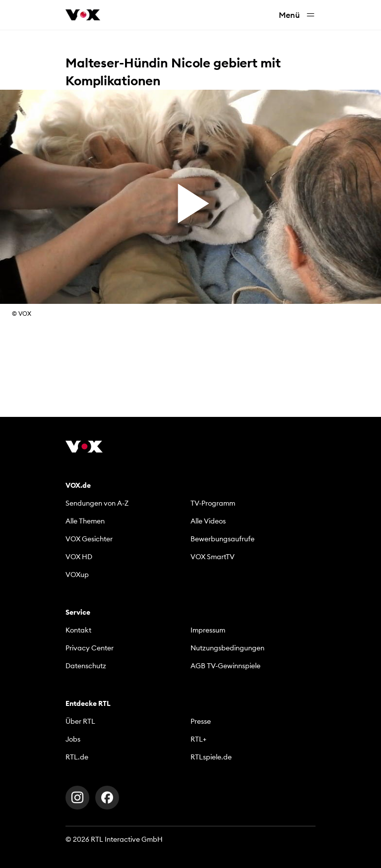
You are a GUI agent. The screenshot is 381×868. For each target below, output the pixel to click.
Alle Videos (208, 521)
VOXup (77, 575)
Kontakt (78, 630)
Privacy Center (90, 648)
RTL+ (198, 739)
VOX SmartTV (213, 557)
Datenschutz (86, 666)
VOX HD (79, 557)
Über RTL (80, 721)
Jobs (73, 739)
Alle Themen (85, 521)
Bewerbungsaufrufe (222, 539)
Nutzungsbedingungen (227, 648)
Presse (201, 721)
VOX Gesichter (89, 539)
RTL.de (77, 757)
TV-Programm (213, 503)
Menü (297, 15)
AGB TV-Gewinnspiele (225, 666)
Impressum (208, 630)
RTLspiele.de (211, 757)
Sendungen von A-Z (97, 503)
